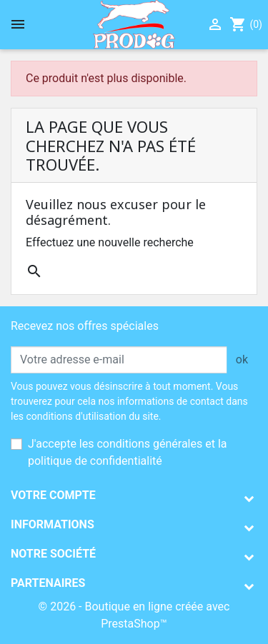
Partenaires (48, 583)
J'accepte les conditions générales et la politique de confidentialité (128, 452)
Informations (53, 524)
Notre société (53, 554)
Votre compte (53, 495)
